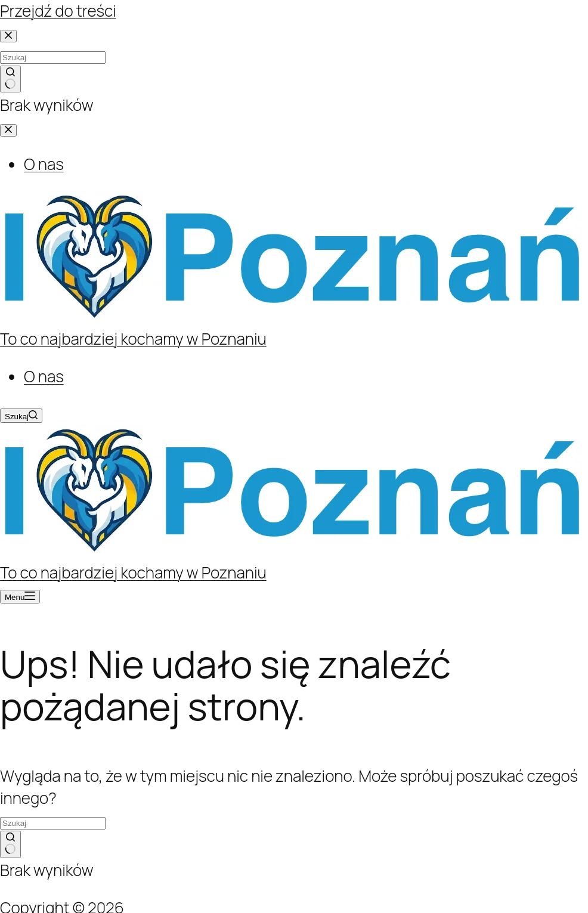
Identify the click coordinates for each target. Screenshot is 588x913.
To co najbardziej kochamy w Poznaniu (133, 339)
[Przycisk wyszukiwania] (10, 844)
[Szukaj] (21, 416)
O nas (44, 376)
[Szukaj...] (53, 823)
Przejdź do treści (58, 11)
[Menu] (20, 597)
